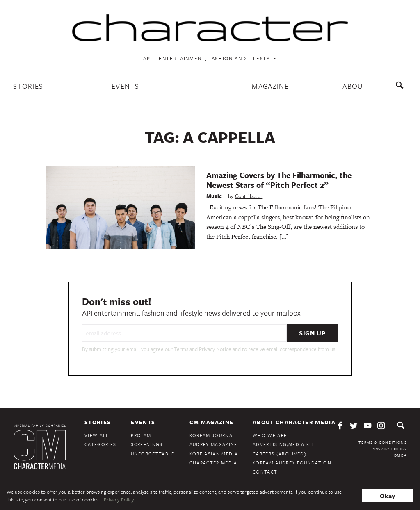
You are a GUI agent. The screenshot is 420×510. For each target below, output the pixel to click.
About (355, 86)
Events (125, 86)
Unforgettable (153, 454)
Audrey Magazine (213, 444)
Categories (100, 444)
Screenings (147, 444)
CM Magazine (212, 422)
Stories (28, 86)
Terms (181, 349)
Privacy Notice (215, 349)
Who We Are (270, 435)
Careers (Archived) (280, 454)
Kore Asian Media (214, 454)
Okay (387, 496)
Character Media (213, 463)
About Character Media (294, 422)
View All (97, 435)
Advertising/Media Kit (284, 444)
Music (214, 196)
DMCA (401, 455)
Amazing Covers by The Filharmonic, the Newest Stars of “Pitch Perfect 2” (279, 180)
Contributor (249, 196)
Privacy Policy (389, 449)
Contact (265, 472)
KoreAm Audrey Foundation (292, 463)
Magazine (270, 86)
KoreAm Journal (213, 435)
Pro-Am (141, 435)
